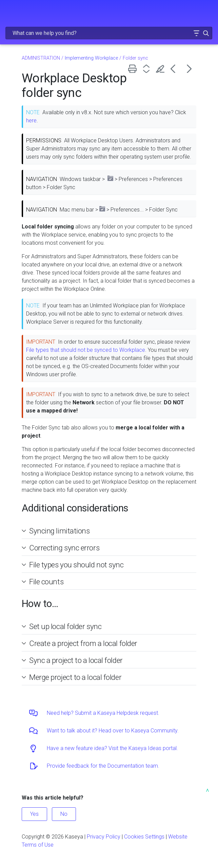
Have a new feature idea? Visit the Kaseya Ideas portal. (112, 748)
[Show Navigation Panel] (9, 12)
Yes (34, 814)
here (31, 120)
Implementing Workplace (91, 58)
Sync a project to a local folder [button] (73, 660)
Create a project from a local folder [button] (81, 643)
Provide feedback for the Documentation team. (103, 766)
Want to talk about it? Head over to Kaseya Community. (113, 731)
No (64, 814)
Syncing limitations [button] (57, 531)
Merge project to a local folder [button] (73, 677)
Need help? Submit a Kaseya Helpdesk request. (103, 713)
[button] (196, 33)
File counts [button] (44, 582)
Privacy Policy (104, 837)
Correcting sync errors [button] (62, 548)
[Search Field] (109, 33)
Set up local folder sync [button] (63, 626)
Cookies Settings (144, 837)
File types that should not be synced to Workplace (86, 350)
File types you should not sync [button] (74, 565)
